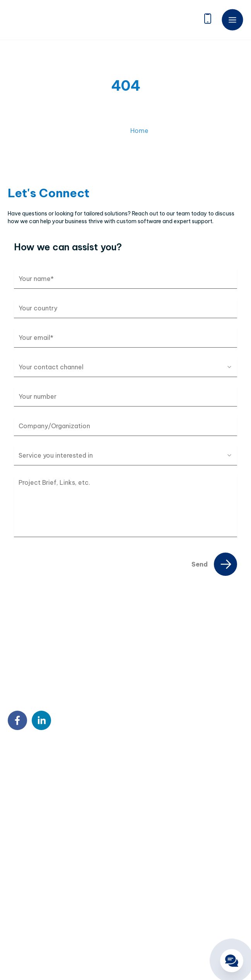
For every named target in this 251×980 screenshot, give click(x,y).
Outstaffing (23, 866)
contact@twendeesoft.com (59, 803)
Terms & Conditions (104, 945)
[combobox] (125, 367)
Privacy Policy (54, 945)
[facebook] (17, 720)
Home (139, 140)
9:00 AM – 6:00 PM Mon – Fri (58, 818)
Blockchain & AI (27, 915)
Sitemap (19, 945)
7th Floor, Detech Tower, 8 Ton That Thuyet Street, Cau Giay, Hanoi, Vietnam (78, 765)
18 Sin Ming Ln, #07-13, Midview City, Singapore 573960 (79, 785)
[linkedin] (41, 720)
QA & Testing (25, 903)
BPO (14, 878)
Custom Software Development (49, 853)
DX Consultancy (29, 890)
